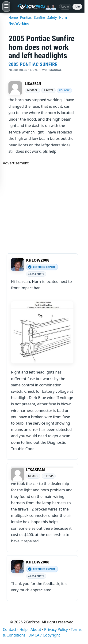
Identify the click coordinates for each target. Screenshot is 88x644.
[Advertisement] (44, 209)
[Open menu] (6, 7)
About (36, 629)
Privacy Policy (56, 629)
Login (65, 6)
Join (77, 6)
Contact (10, 629)
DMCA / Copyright (44, 635)
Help (24, 629)
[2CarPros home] (35, 7)
